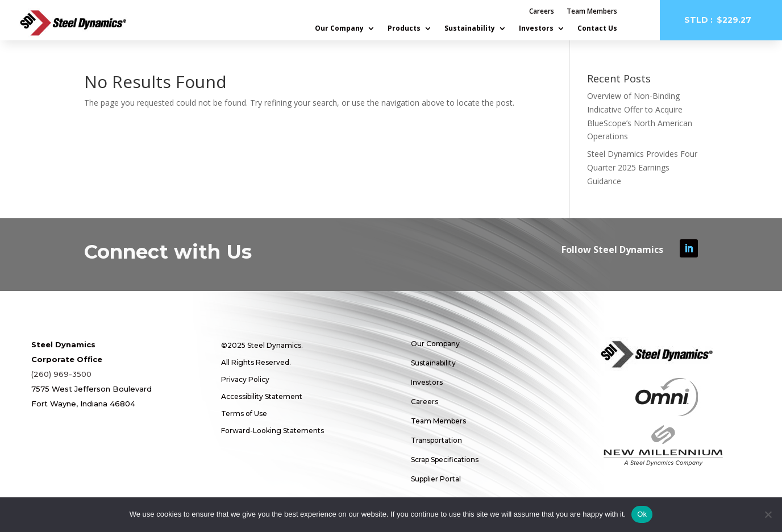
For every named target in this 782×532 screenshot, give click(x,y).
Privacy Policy (245, 379)
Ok (642, 514)
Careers (542, 12)
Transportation (436, 440)
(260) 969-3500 (61, 374)
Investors (536, 29)
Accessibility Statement (262, 396)
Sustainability (470, 29)
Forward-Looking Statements (273, 431)
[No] (768, 514)
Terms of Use (244, 413)
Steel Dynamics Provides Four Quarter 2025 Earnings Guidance (642, 167)
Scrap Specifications (445, 460)
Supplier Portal (436, 479)
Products (404, 29)
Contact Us (597, 29)
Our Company (339, 29)
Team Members (592, 12)
